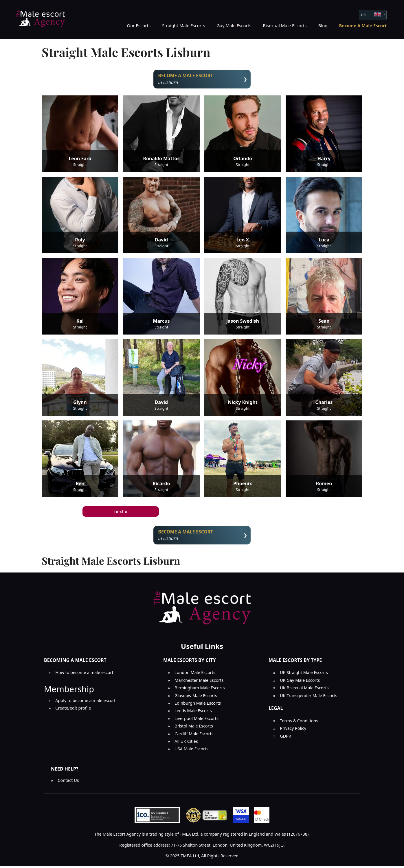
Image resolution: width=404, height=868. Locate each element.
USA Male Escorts (191, 751)
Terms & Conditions (299, 723)
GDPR (285, 738)
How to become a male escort (84, 674)
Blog (323, 25)
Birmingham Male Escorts (200, 690)
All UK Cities (186, 743)
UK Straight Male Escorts (304, 674)
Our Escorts (139, 25)
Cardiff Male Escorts (194, 735)
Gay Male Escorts (234, 25)
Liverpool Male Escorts (197, 720)
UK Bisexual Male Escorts (304, 690)
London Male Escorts (195, 674)
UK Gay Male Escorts (300, 682)
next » (121, 512)
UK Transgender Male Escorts (308, 698)
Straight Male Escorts (184, 25)
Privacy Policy (293, 730)
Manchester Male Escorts (199, 682)
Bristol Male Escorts (194, 728)
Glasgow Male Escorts (196, 698)
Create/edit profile (73, 710)
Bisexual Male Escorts (285, 25)
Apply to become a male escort (85, 702)
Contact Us (68, 782)
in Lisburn (202, 79)
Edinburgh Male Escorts (198, 705)
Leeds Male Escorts (193, 713)
